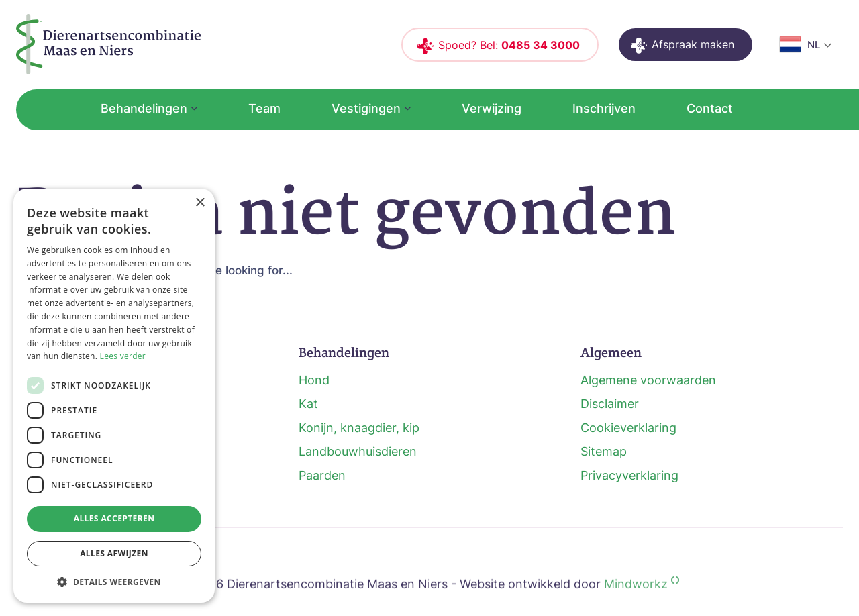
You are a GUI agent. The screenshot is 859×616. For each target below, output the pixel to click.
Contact (710, 108)
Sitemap (604, 451)
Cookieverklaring (628, 428)
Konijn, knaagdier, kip (359, 428)
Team (264, 108)
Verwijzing (492, 108)
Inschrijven (604, 108)
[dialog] (114, 396)
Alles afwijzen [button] (114, 553)
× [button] (200, 203)
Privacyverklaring (629, 475)
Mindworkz (642, 599)
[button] (114, 582)
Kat (308, 404)
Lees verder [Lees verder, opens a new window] (123, 356)
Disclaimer (610, 404)
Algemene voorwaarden (648, 380)
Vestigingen (366, 108)
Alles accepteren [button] (114, 518)
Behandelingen (144, 108)
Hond (314, 380)
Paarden (322, 475)
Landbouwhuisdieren (358, 451)
